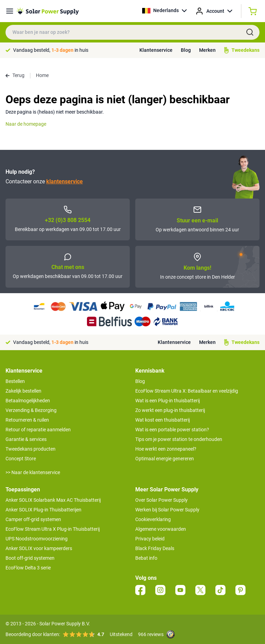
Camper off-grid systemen (33, 519)
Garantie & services (26, 439)
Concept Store (21, 459)
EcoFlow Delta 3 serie (28, 568)
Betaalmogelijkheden (28, 401)
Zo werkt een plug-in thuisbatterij (170, 410)
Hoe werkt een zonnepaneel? (166, 449)
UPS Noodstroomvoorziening (37, 539)
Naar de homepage (26, 124)
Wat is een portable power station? (172, 430)
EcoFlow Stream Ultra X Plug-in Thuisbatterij (53, 529)
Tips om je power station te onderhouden (179, 439)
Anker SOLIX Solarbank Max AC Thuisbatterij (53, 500)
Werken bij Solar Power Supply (167, 510)
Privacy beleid (150, 539)
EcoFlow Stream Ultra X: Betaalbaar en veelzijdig (187, 391)
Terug (15, 75)
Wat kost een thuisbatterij (163, 420)
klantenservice (65, 181)
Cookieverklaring (153, 519)
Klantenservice (156, 50)
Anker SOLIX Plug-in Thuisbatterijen (43, 510)
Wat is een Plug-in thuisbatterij (168, 401)
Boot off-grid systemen (30, 558)
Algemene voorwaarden (161, 529)
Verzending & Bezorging (31, 410)
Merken (207, 50)
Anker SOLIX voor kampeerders (39, 548)
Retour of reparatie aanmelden (38, 430)
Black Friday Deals (155, 548)
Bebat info (146, 558)
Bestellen (15, 381)
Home (42, 75)
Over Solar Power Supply (161, 500)
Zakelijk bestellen (23, 391)
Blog (186, 50)
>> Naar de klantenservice (33, 472)
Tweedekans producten (31, 449)
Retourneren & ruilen (27, 420)
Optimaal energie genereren (165, 459)
